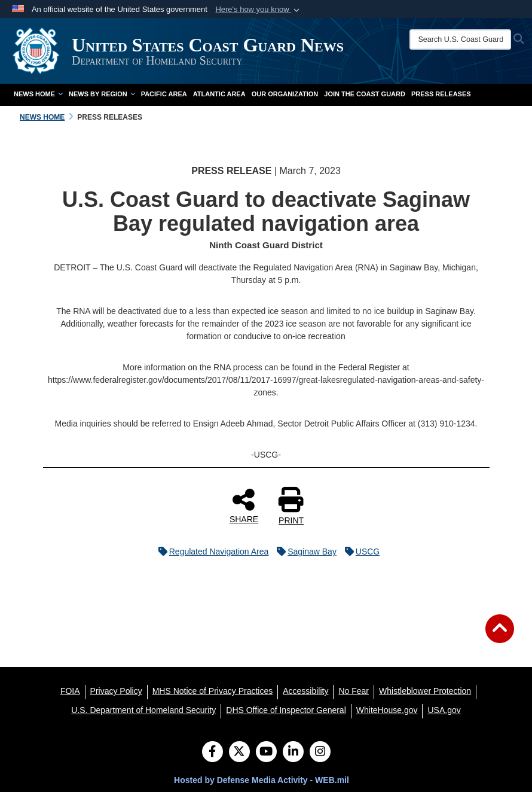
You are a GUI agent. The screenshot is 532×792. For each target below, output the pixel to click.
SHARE (244, 505)
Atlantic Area (219, 94)
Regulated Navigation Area (211, 552)
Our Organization (285, 94)
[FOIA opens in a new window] (70, 691)
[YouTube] (266, 753)
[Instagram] (320, 753)
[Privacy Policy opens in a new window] (116, 691)
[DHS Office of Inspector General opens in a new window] (286, 710)
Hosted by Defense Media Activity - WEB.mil (262, 780)
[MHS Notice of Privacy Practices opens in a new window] (213, 691)
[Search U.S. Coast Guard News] (460, 39)
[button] (259, 10)
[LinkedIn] (293, 753)
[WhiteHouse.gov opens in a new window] (387, 710)
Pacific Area (164, 94)
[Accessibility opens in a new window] (305, 691)
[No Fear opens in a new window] (354, 691)
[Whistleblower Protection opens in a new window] (425, 691)
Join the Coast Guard (365, 94)
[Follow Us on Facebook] (213, 753)
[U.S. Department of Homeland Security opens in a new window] (143, 710)
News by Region (102, 94)
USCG (359, 552)
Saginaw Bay (304, 552)
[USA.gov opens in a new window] (444, 710)
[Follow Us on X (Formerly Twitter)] (239, 753)
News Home (38, 94)
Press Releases (441, 94)
